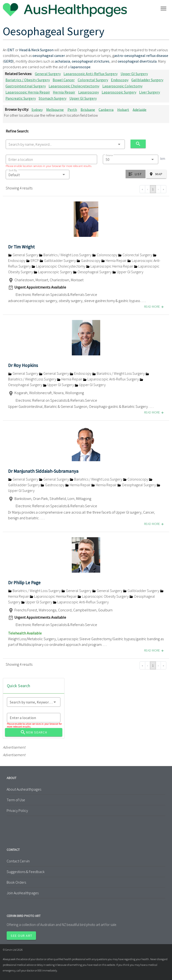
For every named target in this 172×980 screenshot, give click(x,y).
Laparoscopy (88, 92)
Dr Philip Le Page (24, 583)
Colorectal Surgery (93, 80)
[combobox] (65, 144)
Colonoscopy (105, 255)
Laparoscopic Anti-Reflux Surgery (91, 74)
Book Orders (16, 882)
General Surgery (48, 74)
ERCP (33, 260)
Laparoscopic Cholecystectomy (74, 86)
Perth (72, 109)
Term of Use (16, 800)
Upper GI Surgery (134, 74)
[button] (38, 175)
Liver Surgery (149, 92)
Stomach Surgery (52, 98)
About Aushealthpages (24, 789)
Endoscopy (120, 80)
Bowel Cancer (64, 80)
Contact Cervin (18, 861)
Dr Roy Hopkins (23, 365)
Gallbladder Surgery (147, 80)
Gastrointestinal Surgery (26, 86)
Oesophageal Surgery (93, 272)
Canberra (106, 109)
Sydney (37, 109)
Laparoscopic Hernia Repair (28, 92)
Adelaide (140, 109)
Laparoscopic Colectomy (122, 86)
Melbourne (55, 109)
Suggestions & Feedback (26, 872)
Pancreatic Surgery (21, 98)
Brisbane (88, 109)
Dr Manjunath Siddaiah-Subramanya (43, 471)
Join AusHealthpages (23, 893)
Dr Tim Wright (21, 247)
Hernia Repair (64, 92)
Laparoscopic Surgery (119, 92)
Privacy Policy (17, 810)
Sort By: (13, 170)
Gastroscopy (89, 260)
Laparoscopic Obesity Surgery (103, 596)
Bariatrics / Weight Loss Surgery (66, 255)
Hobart (123, 109)
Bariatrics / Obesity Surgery (28, 80)
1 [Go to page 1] (153, 189)
